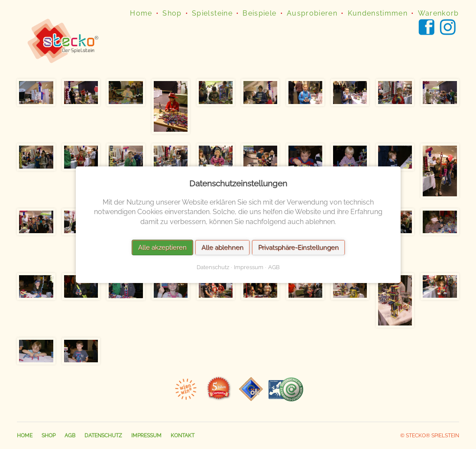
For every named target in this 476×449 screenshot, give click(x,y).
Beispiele (259, 13)
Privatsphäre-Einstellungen (298, 247)
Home (141, 13)
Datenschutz (103, 436)
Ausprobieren (312, 13)
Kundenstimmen (378, 13)
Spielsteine (212, 13)
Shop (172, 13)
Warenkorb (439, 13)
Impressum (146, 436)
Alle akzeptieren (162, 247)
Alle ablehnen (222, 247)
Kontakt (183, 436)
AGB (70, 436)
